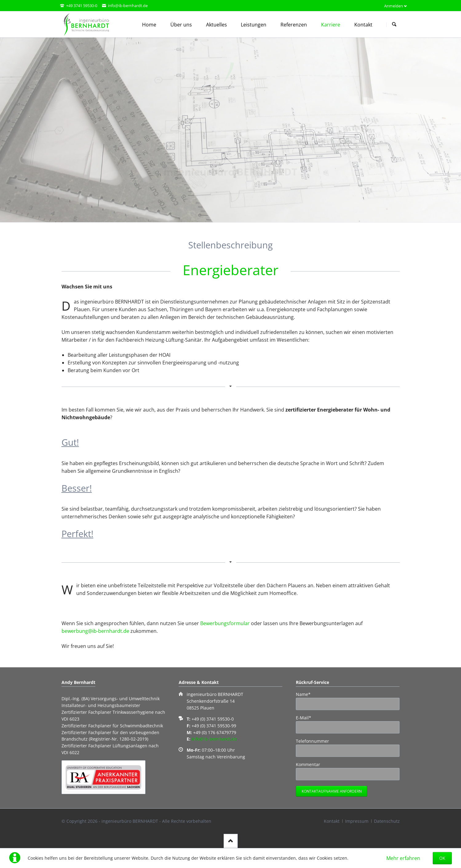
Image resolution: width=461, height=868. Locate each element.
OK (442, 858)
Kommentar (308, 764)
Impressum (357, 821)
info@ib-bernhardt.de (214, 739)
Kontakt (332, 821)
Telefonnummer (312, 741)
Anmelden (393, 6)
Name (306, 694)
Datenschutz (387, 821)
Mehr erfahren (403, 858)
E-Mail (306, 717)
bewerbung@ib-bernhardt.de (95, 631)
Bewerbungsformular (225, 623)
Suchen (394, 25)
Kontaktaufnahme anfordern (332, 791)
